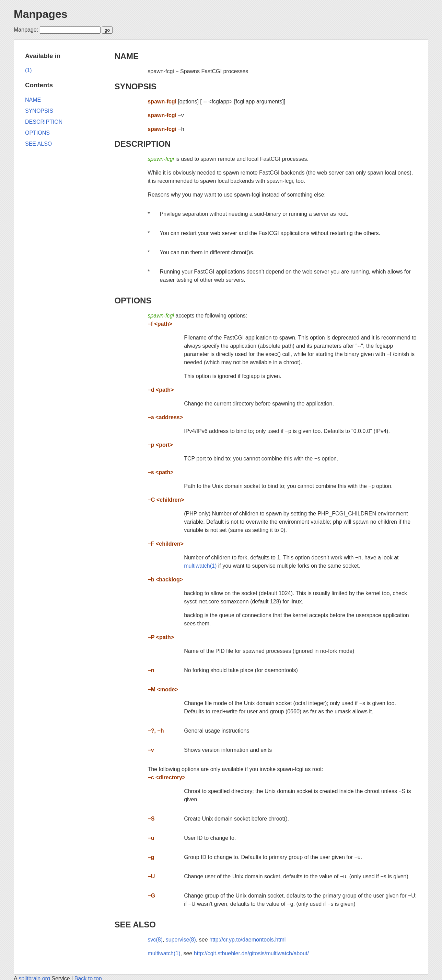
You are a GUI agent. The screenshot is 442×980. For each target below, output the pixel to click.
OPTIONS (133, 300)
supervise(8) (181, 940)
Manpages (40, 14)
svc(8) (155, 940)
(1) (28, 70)
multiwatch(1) (200, 566)
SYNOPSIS (135, 86)
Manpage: (26, 30)
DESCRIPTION (142, 144)
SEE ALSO (135, 925)
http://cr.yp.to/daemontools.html (247, 940)
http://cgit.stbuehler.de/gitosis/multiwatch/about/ (251, 953)
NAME (126, 56)
